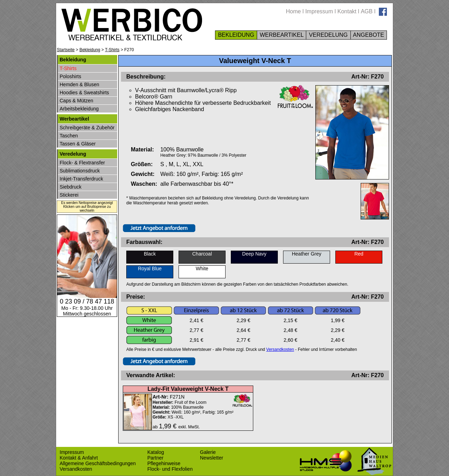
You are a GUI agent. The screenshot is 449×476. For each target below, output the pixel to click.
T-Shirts (112, 50)
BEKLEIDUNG (236, 35)
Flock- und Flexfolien (170, 469)
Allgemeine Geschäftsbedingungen (98, 463)
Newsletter (212, 458)
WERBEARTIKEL (282, 35)
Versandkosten (280, 349)
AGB (367, 11)
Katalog (156, 452)
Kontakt (347, 11)
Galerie (208, 452)
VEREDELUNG (328, 35)
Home (293, 11)
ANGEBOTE (369, 35)
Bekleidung (90, 50)
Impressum (319, 11)
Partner (155, 458)
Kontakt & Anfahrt (79, 458)
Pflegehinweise (164, 463)
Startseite (66, 50)
